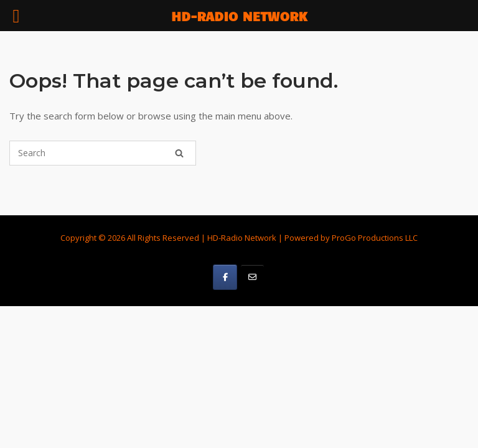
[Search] (179, 153)
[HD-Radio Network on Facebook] (225, 277)
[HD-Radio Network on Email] (252, 277)
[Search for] (103, 153)
